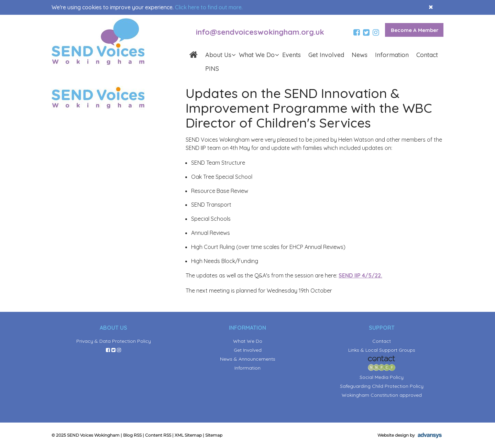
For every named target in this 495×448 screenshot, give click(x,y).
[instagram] (377, 33)
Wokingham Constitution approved (382, 395)
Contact (427, 55)
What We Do (259, 55)
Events (291, 55)
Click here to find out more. (209, 7)
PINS (212, 69)
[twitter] (367, 33)
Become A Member (415, 30)
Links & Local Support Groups (382, 350)
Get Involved (326, 55)
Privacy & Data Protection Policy (114, 341)
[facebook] (357, 33)
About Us (220, 55)
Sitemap (214, 435)
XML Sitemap (188, 435)
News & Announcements (248, 359)
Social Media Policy (382, 377)
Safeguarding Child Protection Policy (382, 386)
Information (392, 55)
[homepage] (194, 55)
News (360, 55)
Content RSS (158, 435)
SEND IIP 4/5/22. (360, 275)
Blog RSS (132, 435)
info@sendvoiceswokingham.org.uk (260, 32)
